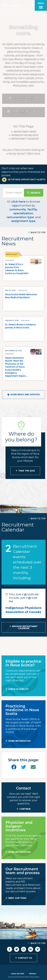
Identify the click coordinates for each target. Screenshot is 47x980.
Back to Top (38, 233)
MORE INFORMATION (19, 741)
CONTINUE (25, 809)
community (18, 209)
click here (18, 202)
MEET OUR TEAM (17, 898)
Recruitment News (25, 132)
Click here (34, 154)
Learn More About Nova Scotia (25, 112)
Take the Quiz (27, 471)
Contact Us (25, 958)
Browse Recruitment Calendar (25, 627)
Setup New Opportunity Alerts (27, 180)
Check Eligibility (18, 689)
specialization (23, 213)
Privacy (33, 974)
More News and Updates (25, 395)
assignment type (23, 221)
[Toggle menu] (41, 5)
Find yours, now (23, 86)
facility (32, 209)
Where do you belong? (25, 135)
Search (35, 193)
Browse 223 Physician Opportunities (25, 99)
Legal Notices (17, 974)
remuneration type (20, 217)
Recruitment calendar (25, 139)
